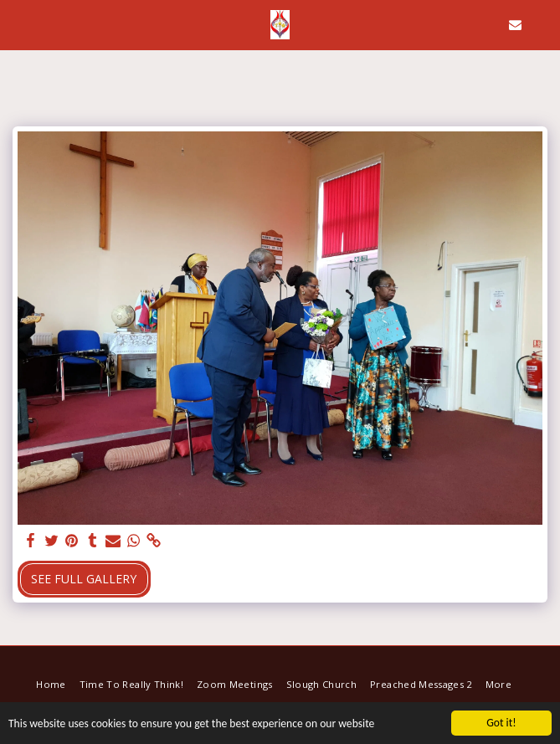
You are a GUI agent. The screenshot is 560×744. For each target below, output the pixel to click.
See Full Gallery (84, 579)
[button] (18, 24)
